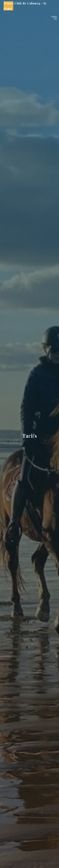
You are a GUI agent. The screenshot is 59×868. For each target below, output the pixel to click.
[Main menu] (54, 18)
